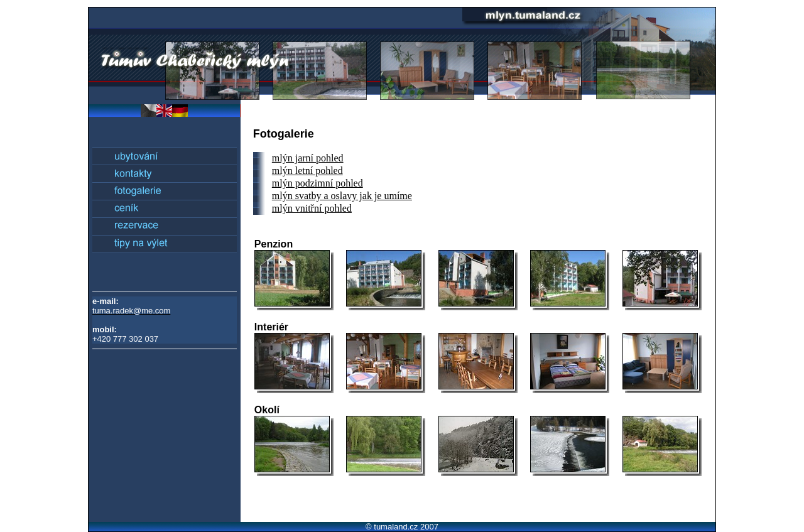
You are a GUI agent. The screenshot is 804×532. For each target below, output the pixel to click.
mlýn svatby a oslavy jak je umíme (342, 196)
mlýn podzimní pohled (318, 183)
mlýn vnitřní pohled (312, 208)
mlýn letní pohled (307, 171)
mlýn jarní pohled (308, 158)
